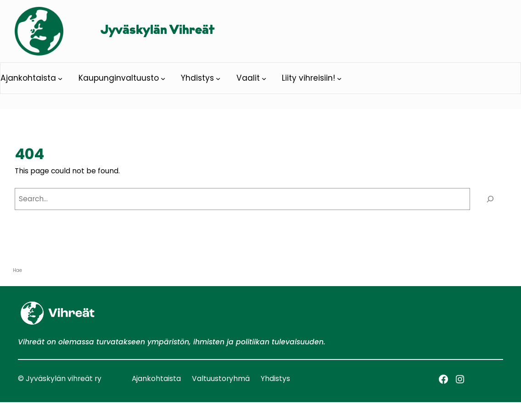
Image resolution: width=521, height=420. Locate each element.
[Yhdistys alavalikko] (218, 78)
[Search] (490, 199)
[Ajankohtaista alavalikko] (60, 78)
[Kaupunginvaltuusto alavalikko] (163, 78)
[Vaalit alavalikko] (264, 78)
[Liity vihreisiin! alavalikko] (339, 78)
